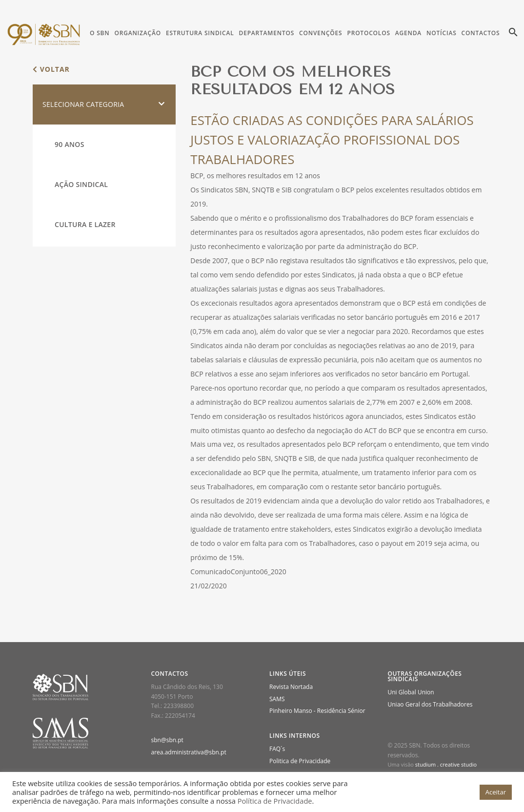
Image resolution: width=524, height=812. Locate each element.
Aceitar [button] (496, 792)
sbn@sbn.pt (167, 740)
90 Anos (70, 144)
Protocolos (368, 33)
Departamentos (267, 33)
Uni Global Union (411, 692)
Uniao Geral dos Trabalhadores (430, 704)
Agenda (408, 33)
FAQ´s (277, 749)
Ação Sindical (81, 184)
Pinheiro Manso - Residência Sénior (317, 711)
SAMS (277, 699)
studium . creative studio (446, 764)
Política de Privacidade (275, 801)
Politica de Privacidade (300, 761)
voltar (51, 69)
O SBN (100, 33)
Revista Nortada (291, 687)
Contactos (481, 33)
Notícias (441, 33)
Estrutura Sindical (200, 33)
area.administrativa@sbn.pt (189, 752)
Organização (137, 33)
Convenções (321, 33)
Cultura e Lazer (85, 224)
